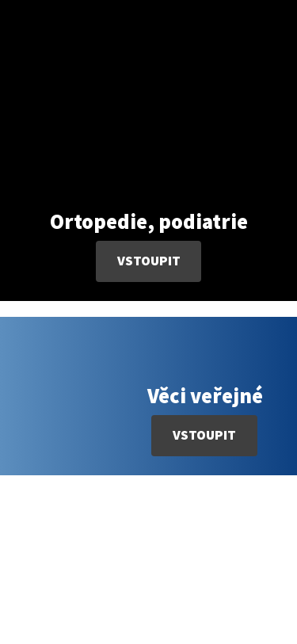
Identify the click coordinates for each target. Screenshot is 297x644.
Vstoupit (149, 261)
